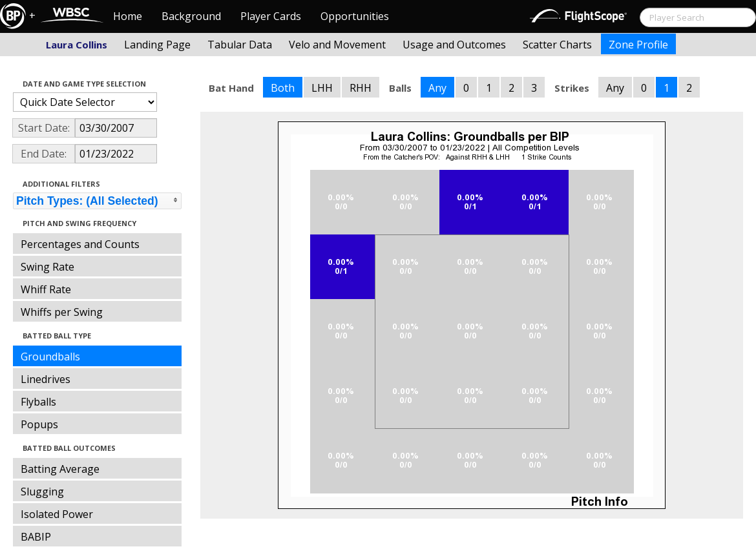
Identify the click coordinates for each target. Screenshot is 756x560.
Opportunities (355, 16)
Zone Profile (638, 45)
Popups (39, 424)
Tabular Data (240, 45)
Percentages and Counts (80, 244)
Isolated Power (57, 514)
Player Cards (271, 16)
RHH (361, 88)
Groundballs (50, 357)
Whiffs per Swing (62, 312)
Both (283, 88)
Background (191, 16)
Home (128, 16)
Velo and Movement (337, 45)
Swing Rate (47, 267)
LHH (322, 88)
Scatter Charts (557, 45)
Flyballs (38, 402)
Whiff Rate (46, 289)
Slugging (42, 492)
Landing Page (157, 45)
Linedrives (46, 379)
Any (437, 88)
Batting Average (60, 469)
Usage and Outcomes (454, 45)
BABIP (36, 537)
